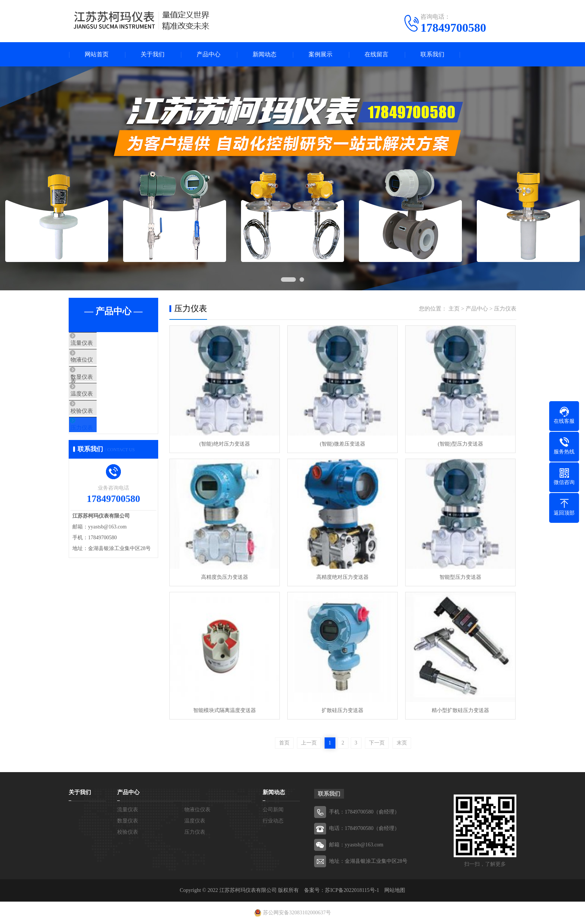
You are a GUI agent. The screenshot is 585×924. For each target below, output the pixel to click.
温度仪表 (97, 409)
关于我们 (153, 54)
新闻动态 (265, 54)
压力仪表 (97, 453)
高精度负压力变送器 (225, 577)
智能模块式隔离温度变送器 (225, 710)
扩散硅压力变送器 (342, 710)
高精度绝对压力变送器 (342, 577)
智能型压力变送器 (460, 577)
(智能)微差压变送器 (342, 444)
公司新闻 (273, 810)
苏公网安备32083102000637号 (297, 913)
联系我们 (432, 54)
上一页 (309, 743)
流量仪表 (97, 343)
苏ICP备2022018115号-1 (352, 890)
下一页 (377, 743)
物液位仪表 (100, 365)
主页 (454, 309)
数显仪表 (97, 387)
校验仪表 (97, 431)
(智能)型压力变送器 (460, 444)
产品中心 (209, 54)
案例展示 (320, 54)
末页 (402, 743)
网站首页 (97, 54)
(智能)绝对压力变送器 (224, 444)
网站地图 (395, 890)
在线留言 (376, 54)
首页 (284, 743)
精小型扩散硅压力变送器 (460, 710)
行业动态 (273, 821)
